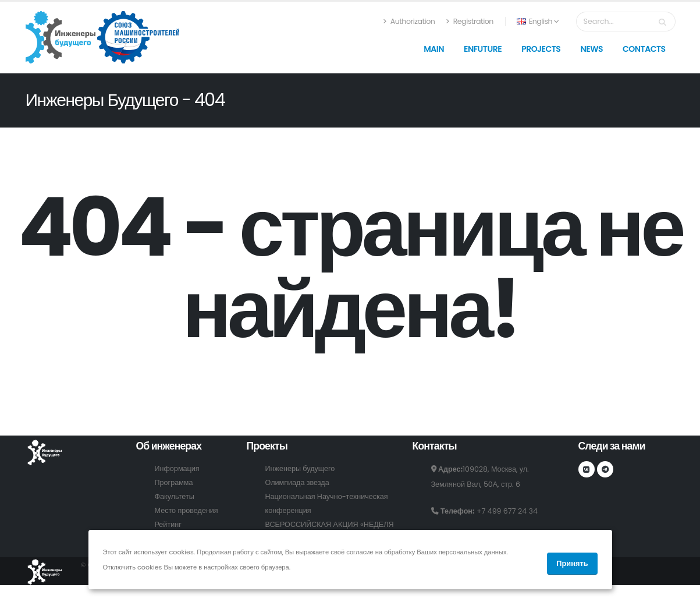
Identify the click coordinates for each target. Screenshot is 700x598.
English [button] (538, 21)
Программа (174, 482)
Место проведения (186, 510)
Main (434, 49)
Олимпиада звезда (297, 482)
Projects (541, 49)
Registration (470, 21)
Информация (177, 468)
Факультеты (175, 496)
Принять (572, 563)
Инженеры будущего (300, 468)
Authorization (409, 21)
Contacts (644, 49)
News (591, 49)
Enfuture (483, 49)
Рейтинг (168, 524)
